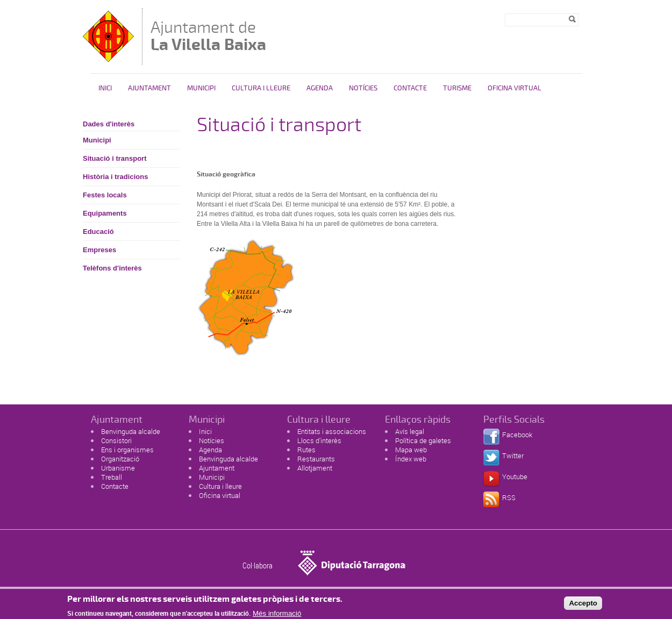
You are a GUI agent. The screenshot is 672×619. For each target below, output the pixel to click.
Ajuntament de (208, 36)
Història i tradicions (115, 177)
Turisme (457, 88)
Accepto (583, 605)
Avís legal (410, 431)
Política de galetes (423, 440)
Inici (105, 88)
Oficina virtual (220, 495)
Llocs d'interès (319, 440)
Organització (120, 459)
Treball (112, 477)
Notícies (363, 88)
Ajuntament (149, 88)
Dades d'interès (109, 124)
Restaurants (316, 459)
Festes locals (105, 195)
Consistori (116, 440)
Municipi (201, 88)
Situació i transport (115, 158)
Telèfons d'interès (112, 268)
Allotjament (315, 468)
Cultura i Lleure (261, 88)
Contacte (410, 88)
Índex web (411, 459)
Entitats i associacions (332, 431)
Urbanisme (118, 468)
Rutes (306, 450)
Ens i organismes (127, 450)
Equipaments (105, 213)
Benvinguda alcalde (131, 431)
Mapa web (411, 450)
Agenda (320, 88)
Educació (98, 232)
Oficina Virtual (514, 88)
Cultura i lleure (220, 486)
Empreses (99, 250)
